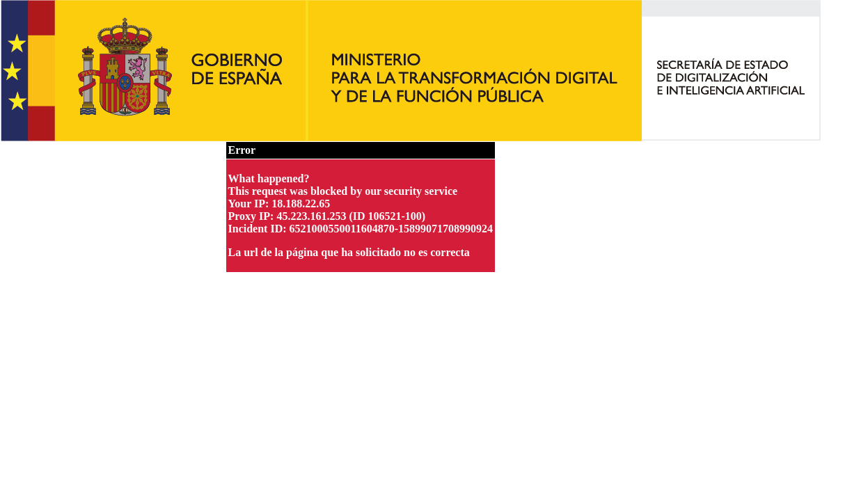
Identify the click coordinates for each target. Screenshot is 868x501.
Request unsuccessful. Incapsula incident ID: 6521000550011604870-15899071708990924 (434, 250)
